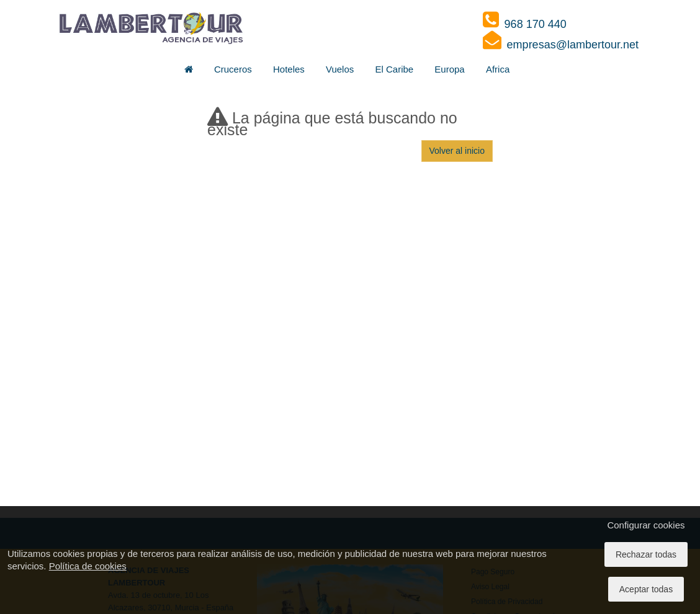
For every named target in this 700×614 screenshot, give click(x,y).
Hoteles (289, 69)
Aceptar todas (646, 589)
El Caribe (394, 69)
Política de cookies (88, 566)
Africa (498, 69)
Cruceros (233, 69)
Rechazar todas (646, 554)
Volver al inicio (457, 151)
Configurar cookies (646, 525)
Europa (449, 69)
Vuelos (340, 69)
